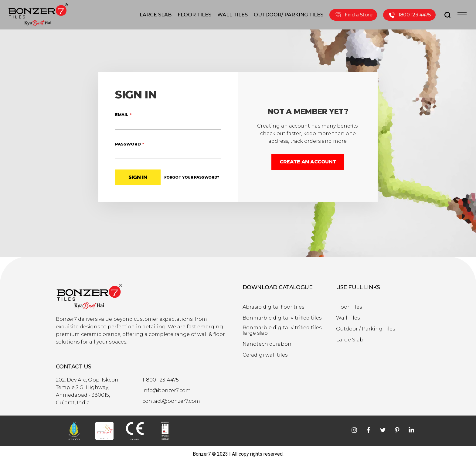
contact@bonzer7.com (171, 401)
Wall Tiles (348, 318)
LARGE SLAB (156, 15)
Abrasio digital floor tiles (273, 307)
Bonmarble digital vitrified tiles (282, 318)
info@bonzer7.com (167, 391)
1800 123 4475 (409, 15)
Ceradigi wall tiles (265, 355)
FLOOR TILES (194, 15)
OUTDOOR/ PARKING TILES (289, 15)
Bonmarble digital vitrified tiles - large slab (284, 330)
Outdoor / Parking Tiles (365, 329)
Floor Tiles (349, 307)
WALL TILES (233, 15)
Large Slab (350, 340)
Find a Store (353, 15)
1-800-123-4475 (161, 380)
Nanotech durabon (267, 344)
